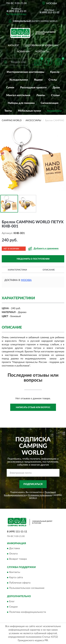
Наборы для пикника (21, 103)
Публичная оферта (20, 583)
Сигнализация (50, 103)
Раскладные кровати (33, 88)
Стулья (55, 95)
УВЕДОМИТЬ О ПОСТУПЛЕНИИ (33, 259)
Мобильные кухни (29, 111)
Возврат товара (18, 559)
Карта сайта (16, 578)
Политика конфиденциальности (28, 612)
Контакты (42, 52)
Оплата (13, 554)
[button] (16, 14)
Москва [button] (26, 280)
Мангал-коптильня (18, 95)
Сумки (10, 88)
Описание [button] (49, 270)
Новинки (23, 52)
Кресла (55, 72)
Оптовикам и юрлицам (42, 45)
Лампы (41, 95)
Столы (53, 80)
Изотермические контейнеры (25, 72)
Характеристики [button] (17, 270)
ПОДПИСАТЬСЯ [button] (33, 484)
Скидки (13, 607)
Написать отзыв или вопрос (33, 407)
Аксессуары (54, 111)
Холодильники (19, 80)
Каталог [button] (14, 45)
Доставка (15, 549)
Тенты (8, 111)
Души (56, 88)
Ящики (38, 80)
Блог (12, 602)
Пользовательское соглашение (27, 588)
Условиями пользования (40, 495)
